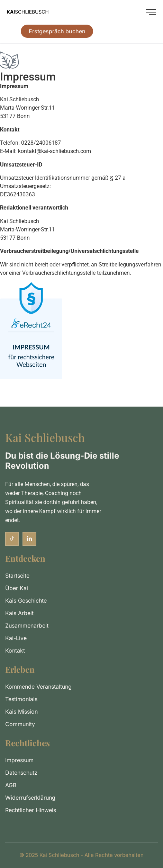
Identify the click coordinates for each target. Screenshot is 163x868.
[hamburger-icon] (151, 13)
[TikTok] (12, 539)
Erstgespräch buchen (57, 31)
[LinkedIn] (29, 539)
